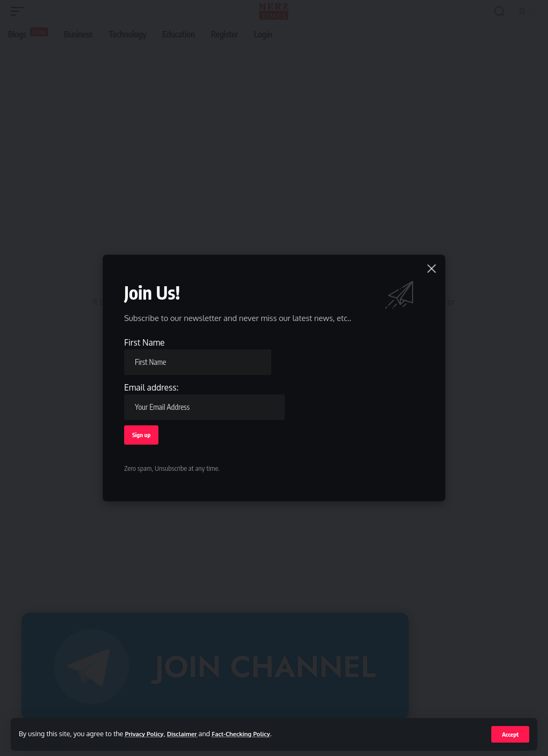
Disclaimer (191, 734)
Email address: (205, 400)
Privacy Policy (147, 734)
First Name (198, 354)
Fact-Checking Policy (256, 734)
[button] (510, 734)
